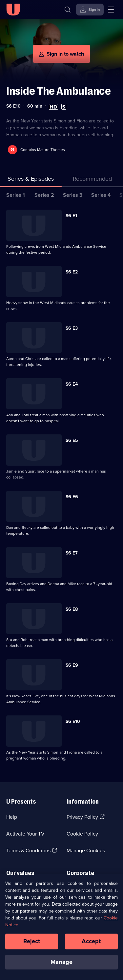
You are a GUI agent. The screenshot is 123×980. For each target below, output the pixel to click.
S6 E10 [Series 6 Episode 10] (73, 722)
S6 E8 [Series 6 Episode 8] (72, 609)
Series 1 (16, 195)
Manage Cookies (86, 851)
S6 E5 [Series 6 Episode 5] (72, 440)
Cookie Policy (82, 834)
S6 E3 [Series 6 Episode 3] (72, 328)
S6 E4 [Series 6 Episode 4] (72, 384)
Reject (32, 944)
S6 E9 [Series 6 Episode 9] (72, 665)
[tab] (92, 180)
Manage (61, 965)
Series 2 (44, 195)
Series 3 (73, 195)
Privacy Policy (82, 817)
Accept (91, 944)
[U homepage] (13, 10)
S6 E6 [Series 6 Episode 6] (72, 497)
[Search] (68, 10)
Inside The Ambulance (59, 91)
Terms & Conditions (28, 851)
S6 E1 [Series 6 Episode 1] (71, 216)
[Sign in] (90, 10)
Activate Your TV (25, 834)
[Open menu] (111, 10)
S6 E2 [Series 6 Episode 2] (72, 272)
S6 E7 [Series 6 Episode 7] (72, 553)
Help (12, 817)
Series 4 (101, 195)
